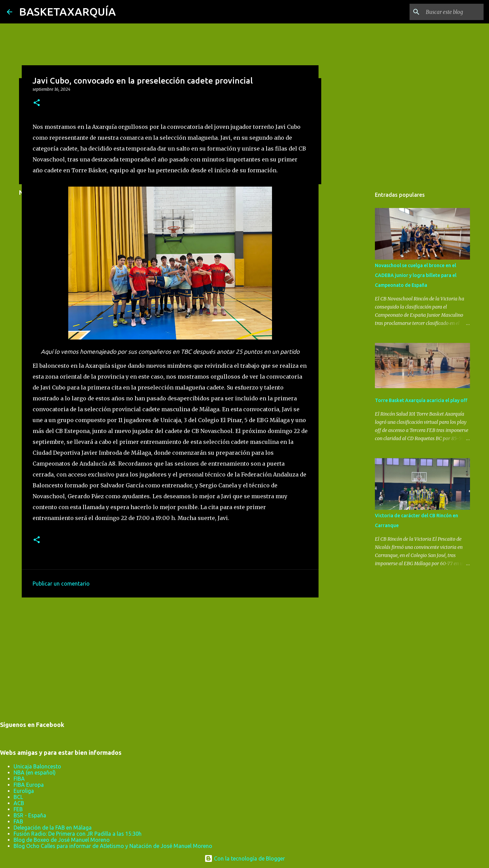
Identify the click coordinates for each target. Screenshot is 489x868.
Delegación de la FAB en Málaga (53, 828)
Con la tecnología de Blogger (245, 858)
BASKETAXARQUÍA (67, 12)
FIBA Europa (29, 785)
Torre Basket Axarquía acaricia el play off (421, 400)
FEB (18, 809)
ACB (19, 803)
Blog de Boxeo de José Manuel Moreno (62, 840)
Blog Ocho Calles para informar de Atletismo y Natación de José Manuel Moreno (113, 846)
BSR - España (30, 815)
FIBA (19, 779)
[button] (37, 103)
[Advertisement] (170, 655)
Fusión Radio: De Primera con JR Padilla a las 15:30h (78, 834)
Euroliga (24, 791)
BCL (18, 797)
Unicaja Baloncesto (37, 766)
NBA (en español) (35, 772)
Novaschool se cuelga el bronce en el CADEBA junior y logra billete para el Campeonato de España (416, 275)
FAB (18, 821)
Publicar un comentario (61, 584)
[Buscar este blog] (448, 12)
